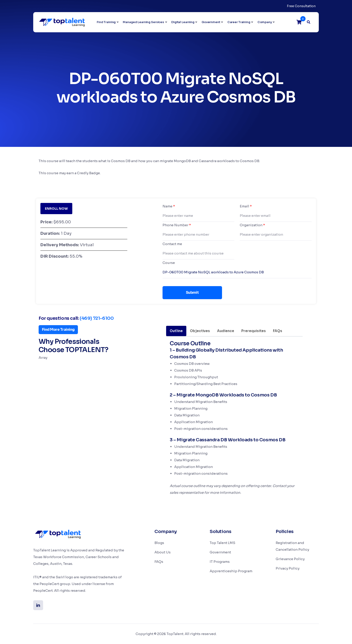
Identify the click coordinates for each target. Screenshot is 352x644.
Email (246, 206)
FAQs (159, 562)
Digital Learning (183, 22)
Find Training (106, 22)
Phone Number (177, 225)
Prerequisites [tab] (254, 331)
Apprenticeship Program (231, 571)
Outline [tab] (176, 331)
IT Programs (220, 562)
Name (169, 206)
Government (211, 22)
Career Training (239, 22)
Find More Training (58, 330)
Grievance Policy (290, 559)
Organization (252, 225)
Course (169, 263)
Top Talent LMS (222, 543)
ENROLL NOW (56, 209)
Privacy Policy (288, 568)
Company (265, 22)
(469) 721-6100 (97, 318)
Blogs (159, 543)
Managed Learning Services (143, 22)
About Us (163, 552)
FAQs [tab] (278, 331)
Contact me (172, 244)
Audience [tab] (226, 331)
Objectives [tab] (200, 331)
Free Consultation (301, 6)
